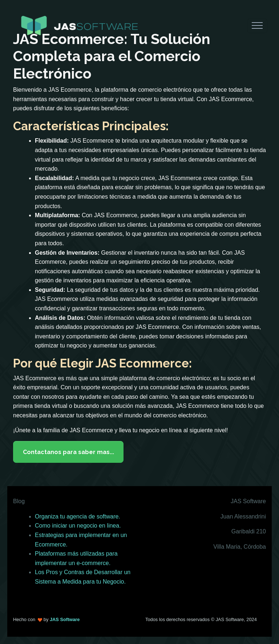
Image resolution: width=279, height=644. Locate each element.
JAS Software (65, 619)
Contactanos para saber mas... (68, 452)
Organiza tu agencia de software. (78, 516)
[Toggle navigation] (257, 26)
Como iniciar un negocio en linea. (78, 526)
